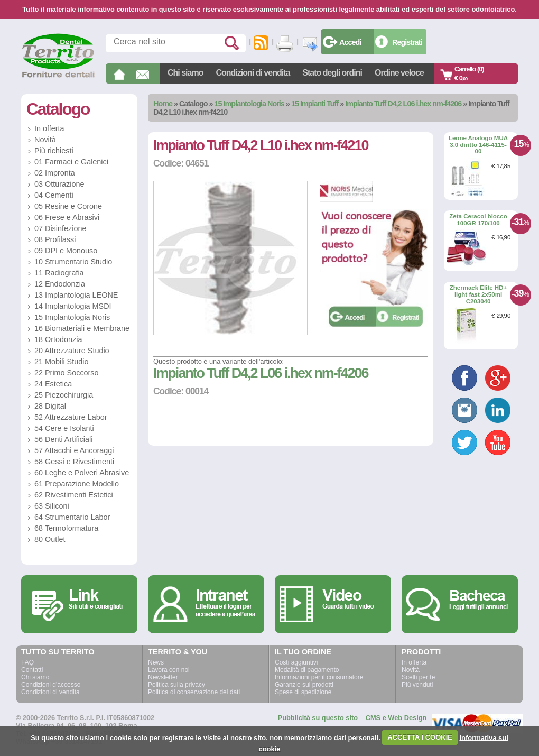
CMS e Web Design (396, 718)
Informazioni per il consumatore (319, 677)
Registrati (407, 42)
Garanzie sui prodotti (304, 685)
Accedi (350, 42)
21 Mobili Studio (61, 362)
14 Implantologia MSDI (73, 306)
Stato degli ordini (332, 73)
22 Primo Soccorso (67, 373)
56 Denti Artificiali (63, 439)
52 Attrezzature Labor (71, 417)
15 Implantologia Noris (249, 104)
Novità (45, 140)
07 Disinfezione (60, 228)
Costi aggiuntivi (296, 662)
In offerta (49, 128)
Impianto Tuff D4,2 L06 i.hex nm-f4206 (403, 104)
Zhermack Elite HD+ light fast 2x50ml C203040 (478, 294)
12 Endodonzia (60, 284)
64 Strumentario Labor (72, 517)
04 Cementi (54, 195)
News (156, 662)
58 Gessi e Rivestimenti (74, 462)
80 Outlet (50, 539)
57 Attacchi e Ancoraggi (74, 450)
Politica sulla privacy (176, 685)
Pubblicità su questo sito (318, 718)
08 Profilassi (55, 239)
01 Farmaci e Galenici (71, 162)
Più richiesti (54, 151)
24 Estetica (53, 384)
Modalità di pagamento (307, 670)
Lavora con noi (169, 670)
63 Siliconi (52, 506)
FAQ (27, 662)
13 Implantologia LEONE (76, 295)
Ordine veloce (399, 73)
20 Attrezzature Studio (72, 351)
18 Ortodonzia (58, 339)
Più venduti (417, 685)
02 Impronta (55, 173)
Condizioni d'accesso (51, 685)
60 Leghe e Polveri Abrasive (82, 473)
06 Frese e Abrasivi (67, 217)
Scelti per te (418, 677)
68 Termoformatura (66, 528)
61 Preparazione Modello (77, 484)
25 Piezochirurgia (64, 395)
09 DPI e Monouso (66, 251)
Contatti (32, 670)
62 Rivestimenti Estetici (74, 495)
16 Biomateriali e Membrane (82, 328)
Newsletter (163, 677)
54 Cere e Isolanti (64, 428)
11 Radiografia (59, 273)
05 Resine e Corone (68, 206)
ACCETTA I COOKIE (420, 737)
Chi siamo (185, 73)
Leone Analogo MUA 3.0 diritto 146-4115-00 (478, 145)
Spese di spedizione (303, 692)
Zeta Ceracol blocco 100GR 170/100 (478, 220)
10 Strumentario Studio (73, 262)
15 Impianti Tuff (315, 104)
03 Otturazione (59, 184)
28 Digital (50, 406)
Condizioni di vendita (253, 73)
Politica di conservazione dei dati (194, 692)
